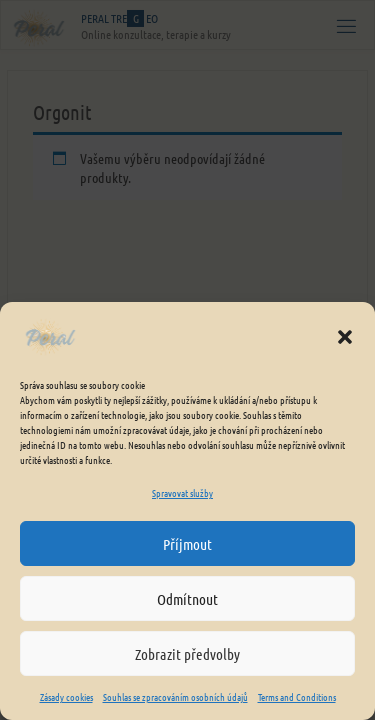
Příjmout (187, 544)
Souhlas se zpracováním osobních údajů (175, 696)
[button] (345, 337)
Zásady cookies (66, 696)
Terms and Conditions (297, 696)
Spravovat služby (182, 492)
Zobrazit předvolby (187, 654)
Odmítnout (187, 599)
